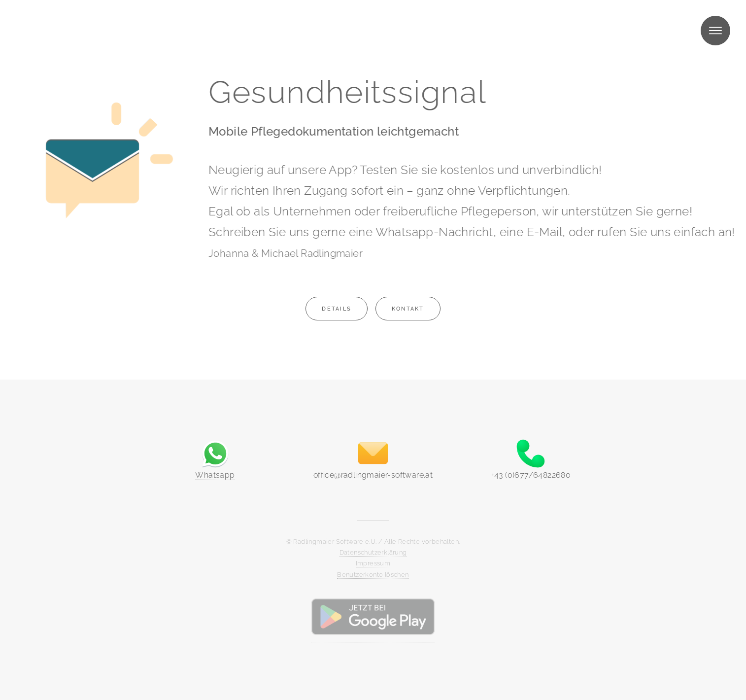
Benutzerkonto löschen (373, 575)
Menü (715, 31)
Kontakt (408, 309)
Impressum (373, 563)
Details (337, 309)
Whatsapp (215, 475)
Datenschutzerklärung (373, 552)
